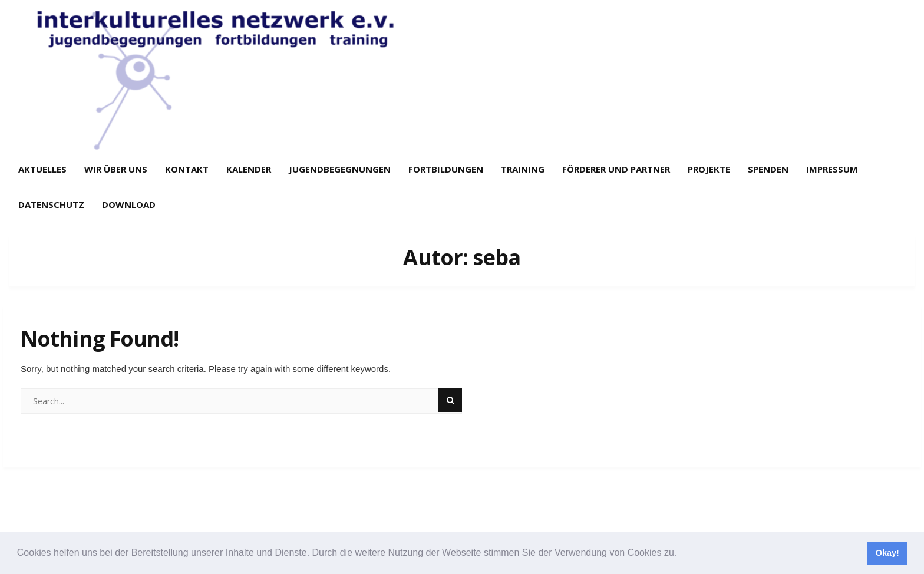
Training (523, 169)
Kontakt (187, 169)
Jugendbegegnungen (340, 169)
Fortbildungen (446, 169)
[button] (681, 554)
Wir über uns (116, 169)
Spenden (768, 169)
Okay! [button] (887, 553)
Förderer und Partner (616, 169)
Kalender (249, 169)
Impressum (832, 169)
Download (129, 204)
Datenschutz (51, 204)
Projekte (709, 169)
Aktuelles (42, 169)
